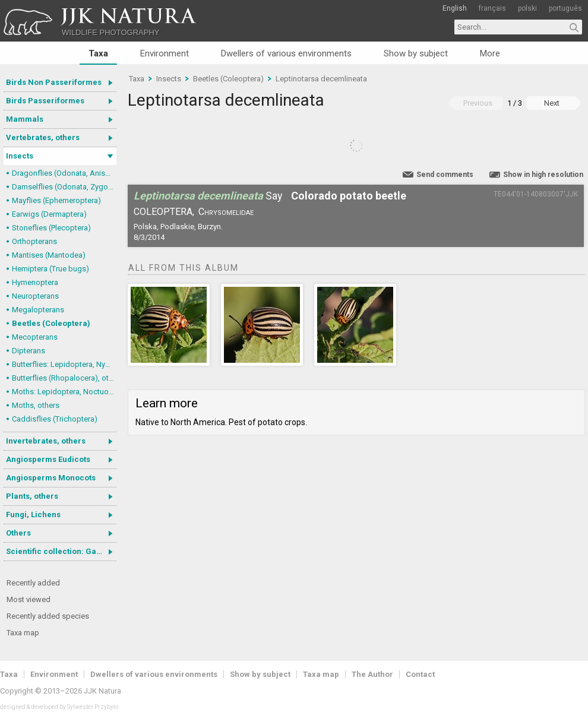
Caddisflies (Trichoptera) (55, 419)
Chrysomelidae (226, 212)
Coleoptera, (164, 212)
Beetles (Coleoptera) (51, 323)
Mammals (25, 119)
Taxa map (23, 633)
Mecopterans (35, 337)
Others (18, 533)
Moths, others (36, 405)
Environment (165, 53)
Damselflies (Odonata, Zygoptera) (64, 187)
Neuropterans (35, 296)
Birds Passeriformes (45, 101)
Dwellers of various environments (286, 53)
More (490, 53)
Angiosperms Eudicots (48, 459)
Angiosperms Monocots (51, 478)
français (492, 8)
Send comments (445, 175)
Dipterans (29, 351)
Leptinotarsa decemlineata (321, 79)
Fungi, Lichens (33, 515)
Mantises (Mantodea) (49, 255)
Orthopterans (34, 241)
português (565, 8)
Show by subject (416, 53)
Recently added (33, 583)
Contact (420, 674)
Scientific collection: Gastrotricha (61, 551)
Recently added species (48, 616)
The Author (372, 674)
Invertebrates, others (46, 441)
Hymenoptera (35, 282)
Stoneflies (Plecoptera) (51, 228)
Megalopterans (38, 310)
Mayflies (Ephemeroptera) (56, 200)
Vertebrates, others (43, 137)
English (455, 8)
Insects (20, 156)
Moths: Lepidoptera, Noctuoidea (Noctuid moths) (64, 392)
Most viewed (29, 599)
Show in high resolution (543, 175)
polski (527, 8)
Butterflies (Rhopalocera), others (64, 378)
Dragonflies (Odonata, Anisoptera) (64, 173)
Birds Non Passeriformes (54, 82)
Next (552, 103)
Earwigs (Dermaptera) (49, 214)
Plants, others (32, 496)
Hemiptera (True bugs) (50, 269)
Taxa (98, 53)
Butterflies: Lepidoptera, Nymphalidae (64, 364)
